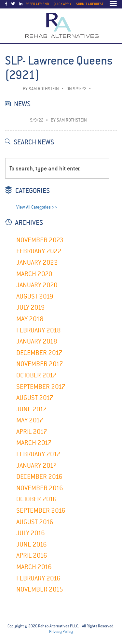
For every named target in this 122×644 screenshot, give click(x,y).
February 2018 (39, 330)
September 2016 (41, 511)
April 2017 (32, 432)
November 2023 (40, 240)
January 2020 (37, 285)
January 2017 (37, 466)
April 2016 (32, 556)
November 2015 (40, 589)
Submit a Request (90, 4)
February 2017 (38, 454)
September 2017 (41, 387)
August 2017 (35, 398)
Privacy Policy (61, 632)
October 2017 (36, 375)
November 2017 (40, 364)
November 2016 (40, 488)
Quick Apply (62, 4)
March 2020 (34, 274)
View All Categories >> (37, 207)
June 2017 (32, 409)
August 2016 (35, 522)
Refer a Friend (37, 4)
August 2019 (35, 296)
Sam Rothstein (44, 89)
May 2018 (30, 319)
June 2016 (32, 544)
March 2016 (34, 567)
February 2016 (38, 578)
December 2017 (39, 353)
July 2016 (31, 533)
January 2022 (37, 263)
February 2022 (39, 251)
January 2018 (37, 341)
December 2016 (39, 477)
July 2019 (31, 307)
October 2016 (36, 499)
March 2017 (34, 443)
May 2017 (30, 420)
